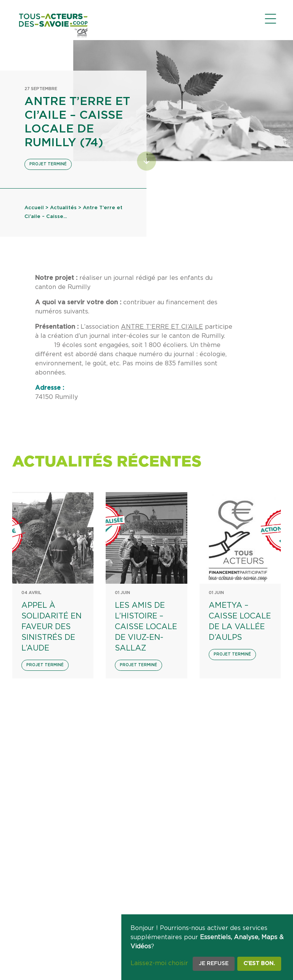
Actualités (63, 208)
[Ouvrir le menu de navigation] (270, 19)
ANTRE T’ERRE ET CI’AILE (162, 327)
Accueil (34, 208)
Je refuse (214, 964)
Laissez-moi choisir (159, 963)
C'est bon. (259, 964)
